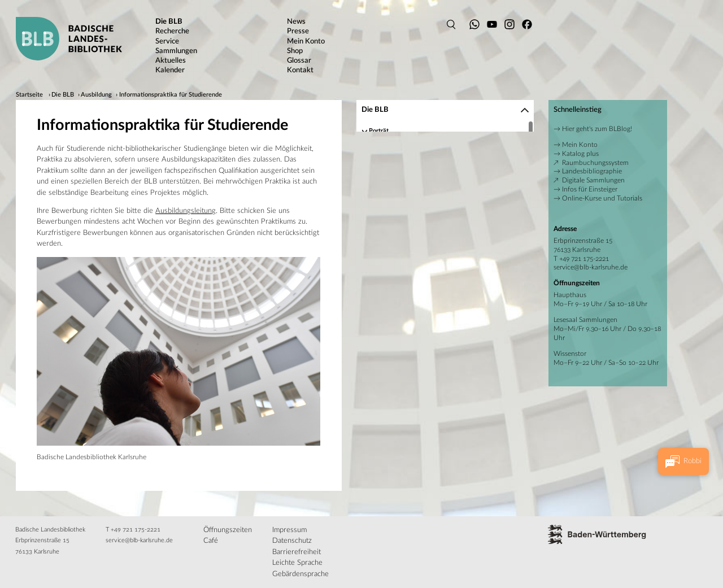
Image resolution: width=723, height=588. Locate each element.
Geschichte (384, 152)
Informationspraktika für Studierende (171, 95)
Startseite (29, 95)
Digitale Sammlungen (593, 180)
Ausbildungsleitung (186, 211)
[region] (445, 205)
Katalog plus (580, 154)
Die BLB (63, 95)
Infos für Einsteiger (590, 189)
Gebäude (381, 164)
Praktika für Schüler (408, 256)
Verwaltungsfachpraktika (415, 232)
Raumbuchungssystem (595, 163)
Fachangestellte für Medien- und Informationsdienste (454, 199)
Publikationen (387, 175)
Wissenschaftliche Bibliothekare (424, 210)
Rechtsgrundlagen (393, 279)
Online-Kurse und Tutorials (602, 198)
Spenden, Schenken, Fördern (407, 267)
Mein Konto (580, 145)
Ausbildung (96, 95)
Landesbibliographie (592, 171)
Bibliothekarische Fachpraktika (422, 221)
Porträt (378, 130)
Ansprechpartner (391, 141)
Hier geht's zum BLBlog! (597, 129)
